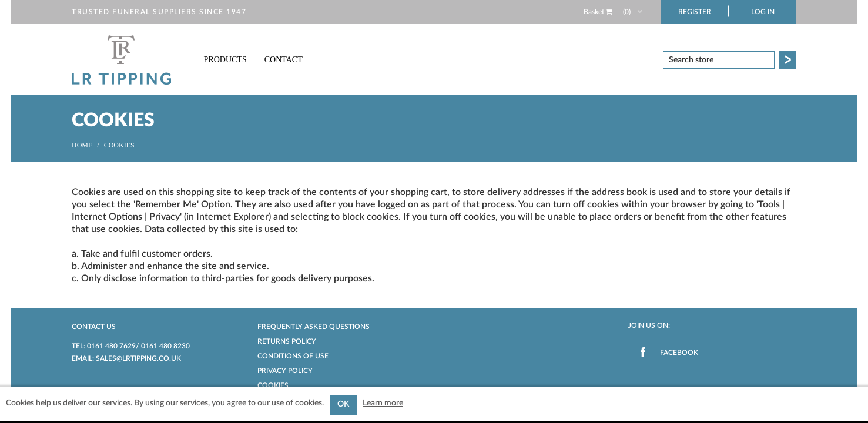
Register (695, 12)
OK (343, 404)
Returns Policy (287, 341)
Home (82, 145)
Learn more (383, 403)
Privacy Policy (285, 371)
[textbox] (719, 60)
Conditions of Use (293, 356)
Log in (763, 12)
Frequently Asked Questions (314, 327)
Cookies (273, 385)
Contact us (94, 327)
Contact (284, 60)
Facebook (679, 352)
